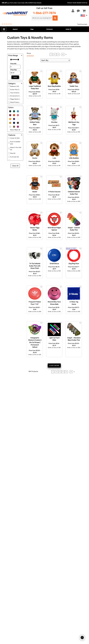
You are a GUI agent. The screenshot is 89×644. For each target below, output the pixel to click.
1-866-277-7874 (44, 13)
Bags (32, 29)
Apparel (15, 29)
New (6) (13, 153)
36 (28, 56)
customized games (25, 450)
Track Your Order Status (77, 3)
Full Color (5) (15, 157)
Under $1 (68, 29)
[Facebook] (5, 604)
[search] (42, 18)
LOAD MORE (54, 365)
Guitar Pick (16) (15, 90)
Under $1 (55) (15, 138)
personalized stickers (15, 460)
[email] (19, 585)
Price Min (13, 64)
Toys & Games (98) (17, 93)
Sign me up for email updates (17, 589)
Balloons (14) (15, 86)
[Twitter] (9, 604)
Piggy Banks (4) (16, 99)
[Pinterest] (15, 604)
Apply (15, 77)
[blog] (12, 604)
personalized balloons (16, 445)
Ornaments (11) (15, 96)
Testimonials (82, 24)
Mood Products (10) (17, 102)
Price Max (14, 70)
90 (30, 56)
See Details (38, 3)
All (33, 56)
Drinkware (50, 29)
